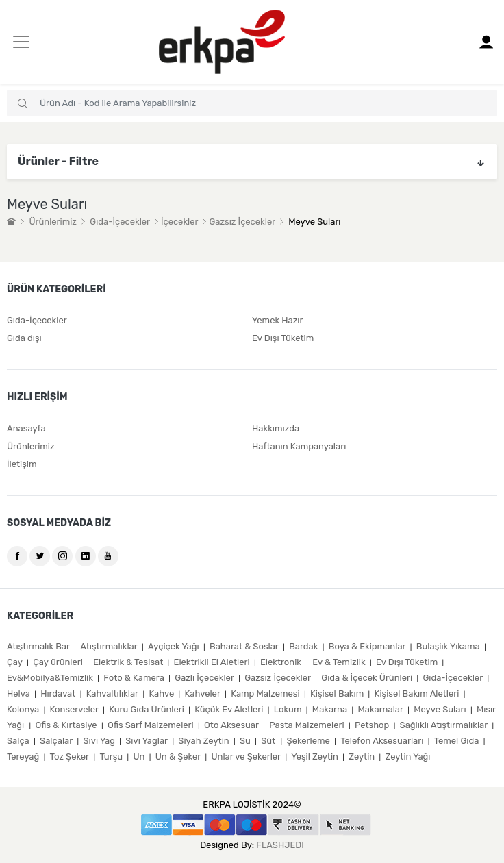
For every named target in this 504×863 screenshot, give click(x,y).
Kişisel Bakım (337, 693)
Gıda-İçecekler (119, 222)
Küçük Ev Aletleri (229, 709)
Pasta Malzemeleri (306, 725)
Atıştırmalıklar (109, 646)
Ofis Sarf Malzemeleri (151, 725)
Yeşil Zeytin (315, 756)
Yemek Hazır (277, 320)
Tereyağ (23, 756)
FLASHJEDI (280, 845)
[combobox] (252, 103)
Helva (18, 693)
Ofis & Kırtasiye (66, 725)
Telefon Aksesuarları (382, 741)
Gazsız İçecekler (242, 222)
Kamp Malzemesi (265, 693)
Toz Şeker (70, 756)
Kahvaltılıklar (112, 693)
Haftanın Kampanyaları (299, 446)
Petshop (372, 725)
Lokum (288, 709)
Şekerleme (308, 741)
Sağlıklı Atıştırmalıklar (444, 725)
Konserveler (74, 709)
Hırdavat (58, 693)
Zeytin (362, 756)
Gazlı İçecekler (204, 678)
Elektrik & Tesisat (128, 662)
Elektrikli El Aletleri (212, 662)
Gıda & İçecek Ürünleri (367, 678)
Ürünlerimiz (53, 222)
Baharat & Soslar (244, 646)
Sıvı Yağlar (147, 741)
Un (139, 756)
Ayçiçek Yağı (174, 646)
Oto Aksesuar (231, 725)
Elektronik (282, 662)
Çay (15, 662)
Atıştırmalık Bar (38, 646)
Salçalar (56, 741)
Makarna (330, 709)
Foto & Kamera (134, 678)
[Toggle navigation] (21, 42)
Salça (18, 741)
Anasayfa (26, 428)
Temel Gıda (457, 741)
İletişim (22, 464)
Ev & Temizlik (339, 662)
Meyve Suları (440, 709)
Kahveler (203, 693)
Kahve (161, 693)
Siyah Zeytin (203, 741)
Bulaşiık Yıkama (448, 646)
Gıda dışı (24, 338)
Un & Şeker (178, 756)
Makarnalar (380, 709)
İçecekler (179, 222)
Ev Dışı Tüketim (283, 338)
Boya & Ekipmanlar (367, 646)
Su (245, 741)
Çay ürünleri (58, 662)
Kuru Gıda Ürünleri (147, 709)
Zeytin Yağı (408, 756)
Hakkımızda (276, 428)
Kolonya (23, 709)
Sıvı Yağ (99, 741)
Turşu (111, 756)
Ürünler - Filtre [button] (252, 162)
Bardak (303, 646)
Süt (269, 741)
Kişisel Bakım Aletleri (417, 693)
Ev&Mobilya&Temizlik (50, 678)
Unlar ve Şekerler (246, 756)
